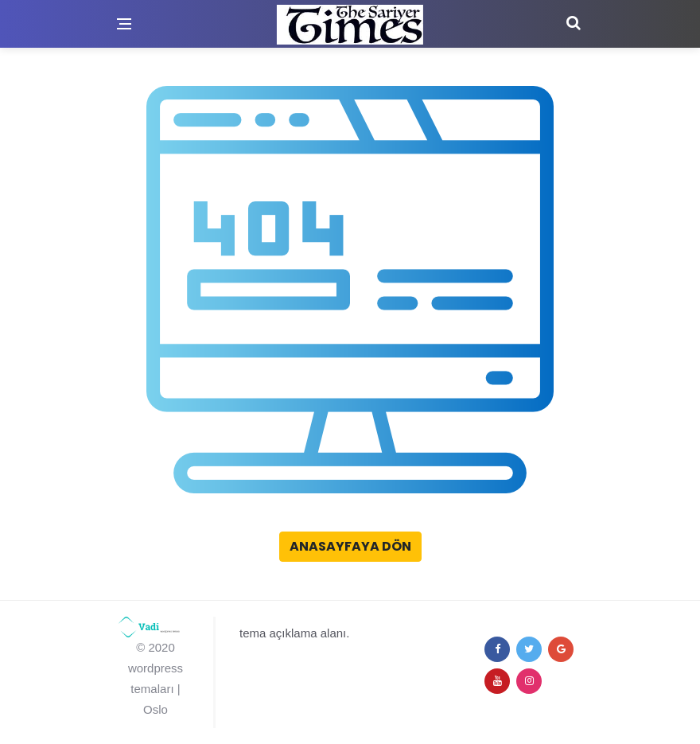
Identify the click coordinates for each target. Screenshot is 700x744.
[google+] (561, 649)
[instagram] (529, 681)
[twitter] (529, 649)
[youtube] (497, 681)
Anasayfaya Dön (350, 546)
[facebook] (497, 649)
